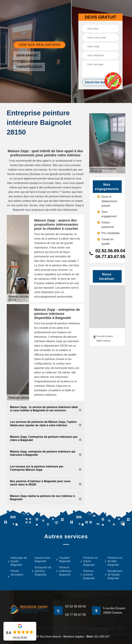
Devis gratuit (27, 56)
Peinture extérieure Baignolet (64, 571)
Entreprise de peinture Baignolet (41, 571)
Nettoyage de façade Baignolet (17, 561)
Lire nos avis (20, 637)
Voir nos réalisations (40, 45)
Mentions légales (74, 637)
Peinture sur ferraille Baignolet (114, 561)
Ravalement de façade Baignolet (113, 575)
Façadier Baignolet (63, 560)
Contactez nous (29, 67)
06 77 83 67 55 (75, 615)
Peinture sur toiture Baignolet (89, 561)
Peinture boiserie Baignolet (88, 575)
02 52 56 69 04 (75, 606)
